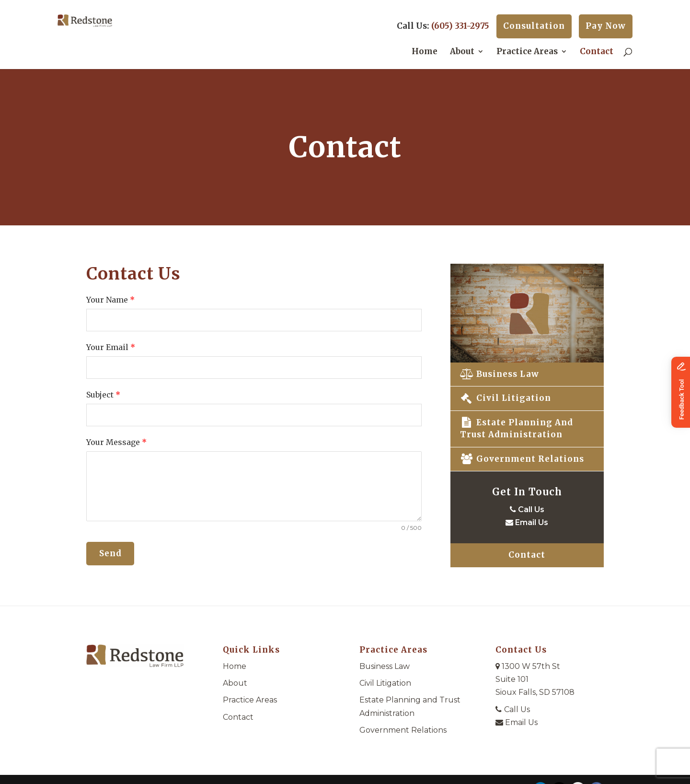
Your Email (111, 347)
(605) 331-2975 (460, 26)
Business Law (500, 374)
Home (425, 52)
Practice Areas (527, 52)
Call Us (527, 509)
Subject (103, 395)
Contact (597, 52)
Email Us (527, 522)
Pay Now (606, 26)
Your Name (110, 300)
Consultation (534, 26)
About (462, 52)
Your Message (116, 442)
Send (110, 553)
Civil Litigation (506, 398)
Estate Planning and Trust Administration (517, 429)
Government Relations (522, 459)
